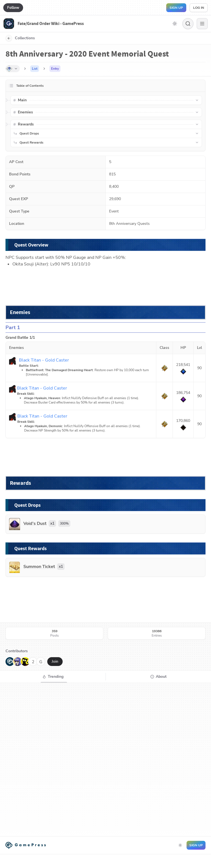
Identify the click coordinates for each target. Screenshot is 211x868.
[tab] (53, 677)
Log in (199, 8)
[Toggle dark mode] (175, 24)
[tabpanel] (105, 760)
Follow (13, 8)
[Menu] (202, 24)
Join (55, 661)
